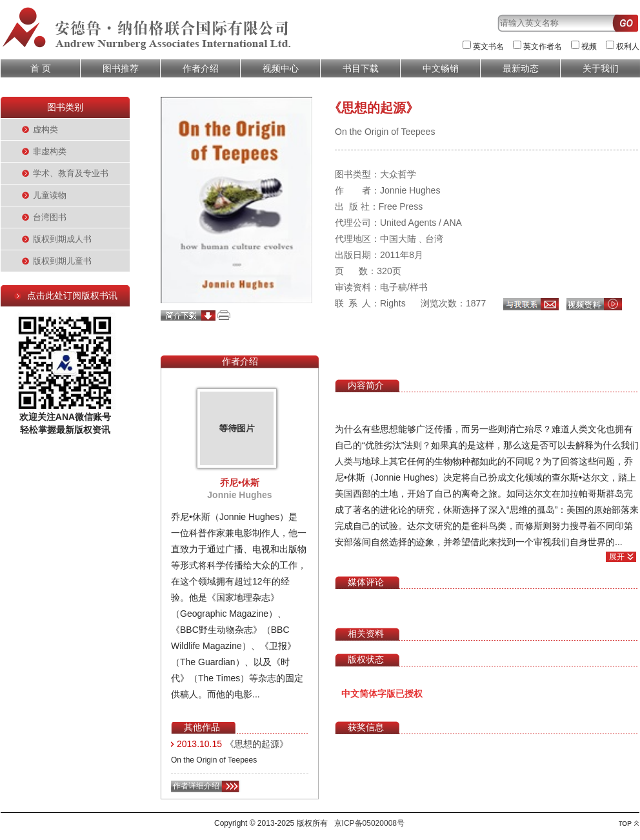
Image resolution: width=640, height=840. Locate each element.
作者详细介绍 (196, 786)
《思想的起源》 (257, 744)
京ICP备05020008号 (369, 823)
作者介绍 (201, 68)
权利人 (628, 46)
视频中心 (281, 68)
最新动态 (521, 68)
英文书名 (488, 46)
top (629, 824)
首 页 (41, 68)
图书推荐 (121, 68)
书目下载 (361, 68)
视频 (589, 46)
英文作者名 (543, 46)
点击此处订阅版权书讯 (72, 295)
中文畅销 (441, 68)
